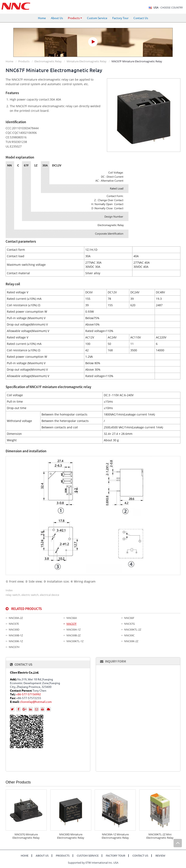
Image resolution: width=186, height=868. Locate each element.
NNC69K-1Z (16, 641)
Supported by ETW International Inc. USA (93, 863)
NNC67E (14, 624)
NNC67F (72, 624)
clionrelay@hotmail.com (36, 702)
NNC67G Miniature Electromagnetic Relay (26, 836)
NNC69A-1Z (73, 629)
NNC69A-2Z (16, 618)
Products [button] (75, 18)
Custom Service (97, 18)
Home (42, 18)
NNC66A (72, 618)
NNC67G (129, 624)
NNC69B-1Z (16, 635)
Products (24, 61)
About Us (57, 18)
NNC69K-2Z (131, 641)
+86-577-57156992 (28, 694)
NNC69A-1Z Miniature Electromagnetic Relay (115, 836)
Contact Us (141, 18)
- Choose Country (168, 8)
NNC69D (14, 629)
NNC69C (129, 635)
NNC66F (129, 618)
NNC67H (14, 647)
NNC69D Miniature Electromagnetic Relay (71, 836)
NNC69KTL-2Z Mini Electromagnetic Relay (160, 836)
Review (160, 856)
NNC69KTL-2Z (133, 629)
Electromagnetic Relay (48, 61)
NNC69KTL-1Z (75, 641)
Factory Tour (120, 18)
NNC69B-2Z (73, 635)
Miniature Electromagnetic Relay (87, 61)
